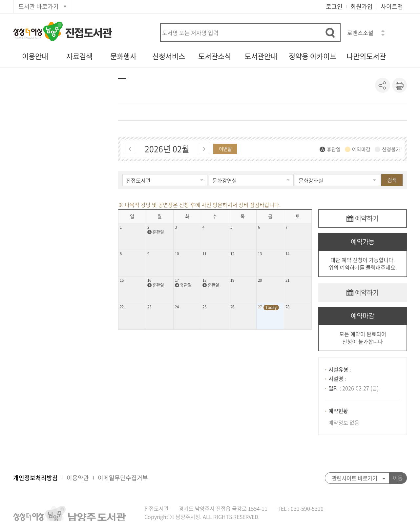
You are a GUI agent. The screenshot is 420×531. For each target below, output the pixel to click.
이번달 (225, 149)
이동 (398, 478)
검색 (392, 180)
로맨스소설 (360, 33)
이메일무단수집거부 (123, 478)
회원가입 (362, 6)
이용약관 (78, 478)
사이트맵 (392, 6)
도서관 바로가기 (39, 6)
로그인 (334, 6)
